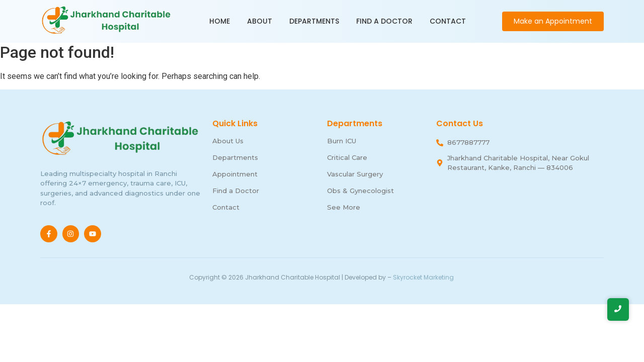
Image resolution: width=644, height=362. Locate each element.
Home (220, 21)
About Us (228, 141)
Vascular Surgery (355, 174)
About (260, 21)
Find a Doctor (384, 21)
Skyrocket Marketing (424, 277)
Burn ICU (342, 141)
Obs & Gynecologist (360, 191)
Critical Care (347, 157)
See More (344, 207)
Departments (314, 21)
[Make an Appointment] (553, 21)
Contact (448, 21)
